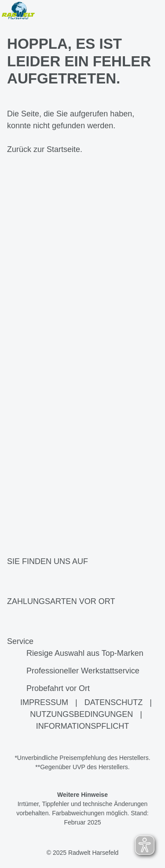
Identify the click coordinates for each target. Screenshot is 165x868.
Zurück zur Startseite (44, 149)
